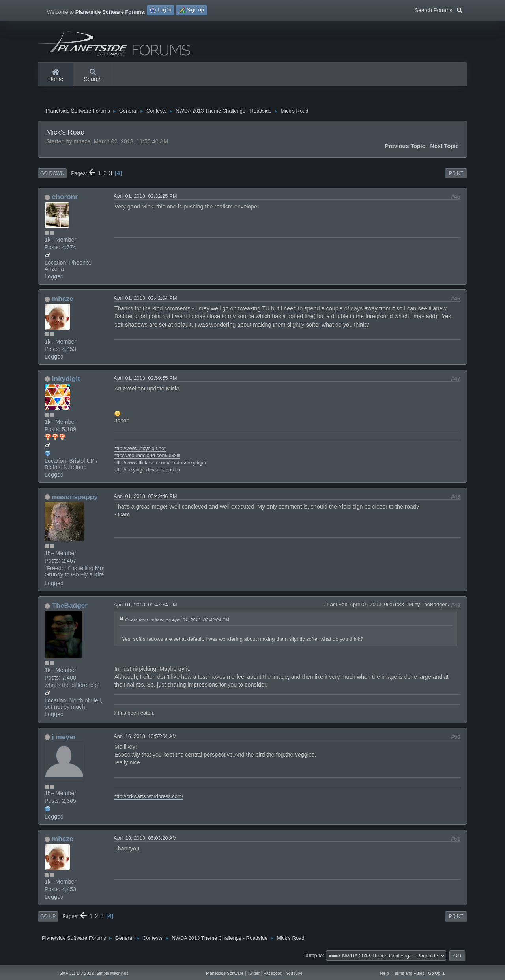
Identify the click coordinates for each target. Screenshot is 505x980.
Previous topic (405, 148)
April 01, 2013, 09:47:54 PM (145, 607)
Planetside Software (225, 973)
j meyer (64, 739)
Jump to (314, 957)
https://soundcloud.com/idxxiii (147, 457)
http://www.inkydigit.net (140, 450)
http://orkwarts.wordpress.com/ (148, 798)
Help (385, 973)
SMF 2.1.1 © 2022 (76, 973)
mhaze (63, 300)
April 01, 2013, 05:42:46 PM (145, 498)
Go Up (48, 918)
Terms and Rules (408, 973)
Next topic (445, 148)
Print (456, 175)
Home (56, 76)
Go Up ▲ (437, 973)
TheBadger (70, 607)
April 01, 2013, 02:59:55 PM (145, 380)
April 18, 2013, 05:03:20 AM (145, 840)
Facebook (273, 973)
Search (93, 76)
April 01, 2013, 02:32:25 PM (145, 198)
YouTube (294, 973)
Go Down (52, 175)
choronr (65, 199)
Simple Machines (112, 973)
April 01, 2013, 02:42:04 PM (145, 300)
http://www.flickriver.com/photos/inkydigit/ (160, 465)
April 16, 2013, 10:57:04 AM (145, 738)
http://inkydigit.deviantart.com (147, 472)
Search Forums (439, 9)
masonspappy (75, 499)
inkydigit (66, 381)
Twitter (253, 973)
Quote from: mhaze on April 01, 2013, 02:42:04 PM (177, 622)
